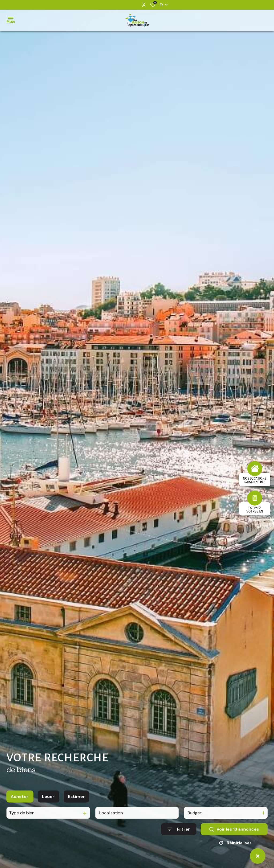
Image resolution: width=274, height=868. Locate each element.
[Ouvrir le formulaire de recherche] (179, 835)
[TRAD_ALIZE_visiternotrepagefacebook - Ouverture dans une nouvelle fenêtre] (120, 5)
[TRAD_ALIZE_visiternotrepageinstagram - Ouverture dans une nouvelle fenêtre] (128, 5)
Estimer (76, 802)
